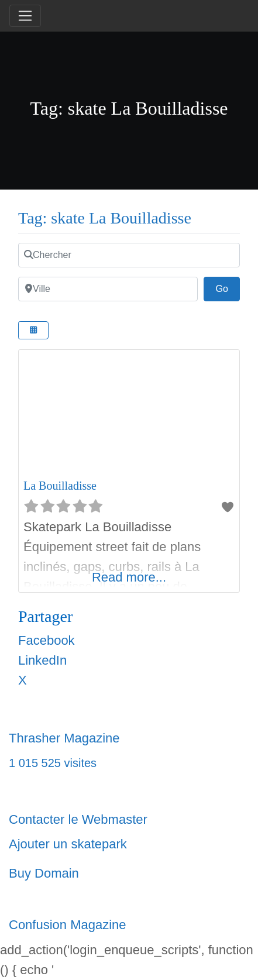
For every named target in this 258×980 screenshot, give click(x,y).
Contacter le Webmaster (78, 819)
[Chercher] (129, 255)
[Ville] (108, 289)
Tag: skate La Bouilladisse (105, 218)
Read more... (129, 577)
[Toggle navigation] (25, 16)
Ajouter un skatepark (68, 844)
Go (228, 287)
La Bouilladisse (60, 486)
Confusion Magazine (68, 925)
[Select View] (33, 330)
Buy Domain (44, 873)
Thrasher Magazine (64, 738)
